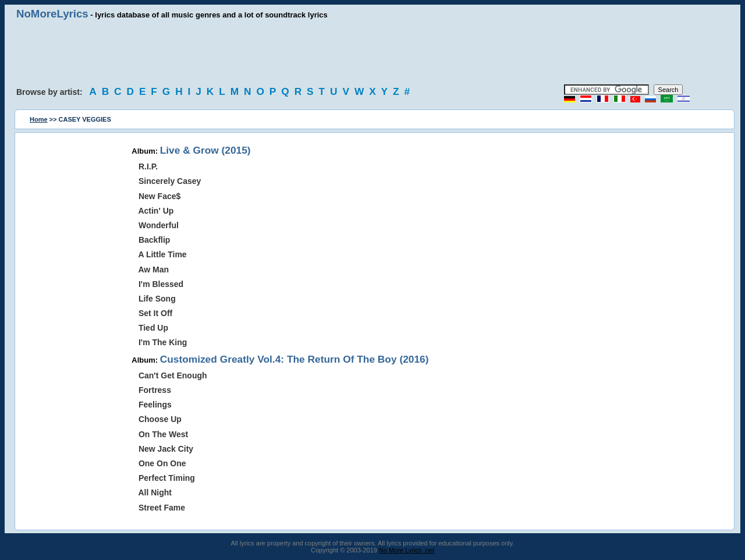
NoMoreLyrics (52, 14)
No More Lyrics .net (407, 550)
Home (39, 119)
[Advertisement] (372, 52)
